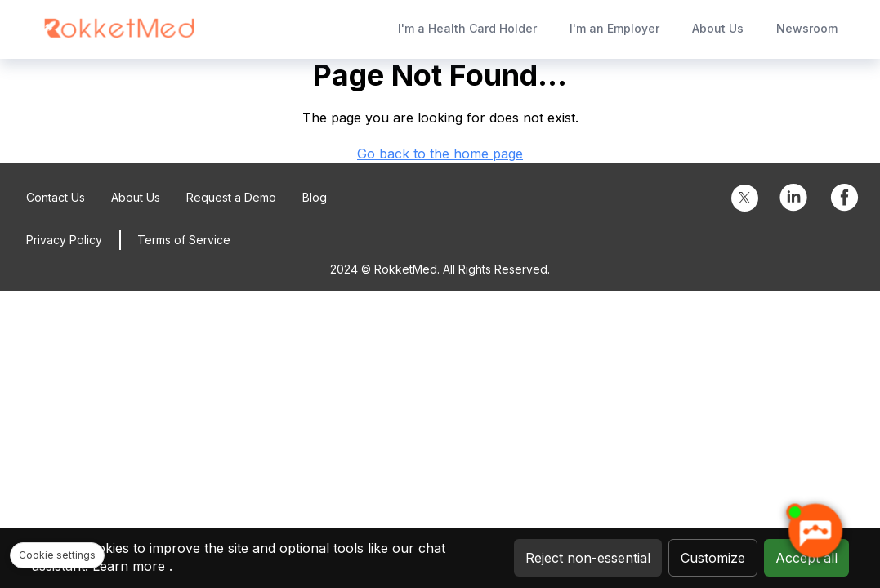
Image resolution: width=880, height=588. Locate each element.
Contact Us (56, 197)
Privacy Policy (64, 240)
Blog (315, 197)
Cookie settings (57, 555)
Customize (713, 558)
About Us (718, 28)
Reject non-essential (588, 558)
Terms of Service (184, 240)
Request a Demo (231, 197)
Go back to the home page (440, 154)
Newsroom (807, 28)
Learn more (131, 566)
